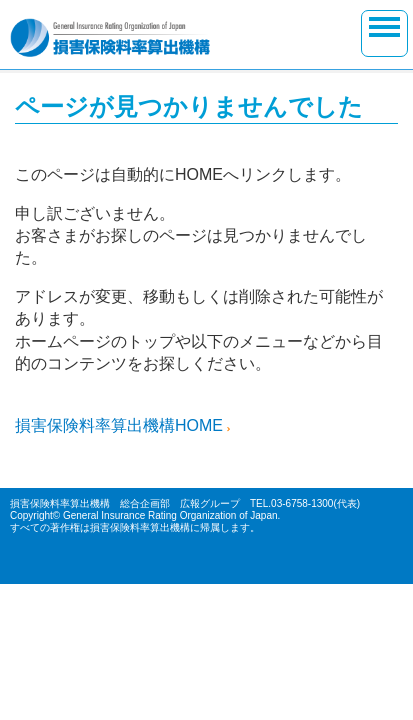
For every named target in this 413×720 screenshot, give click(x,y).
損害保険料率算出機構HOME (119, 425)
